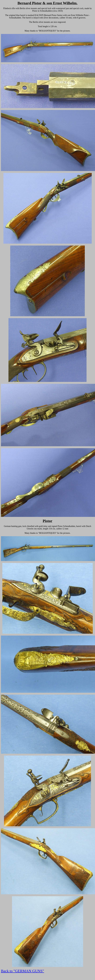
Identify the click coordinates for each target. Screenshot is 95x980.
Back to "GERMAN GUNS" (23, 971)
